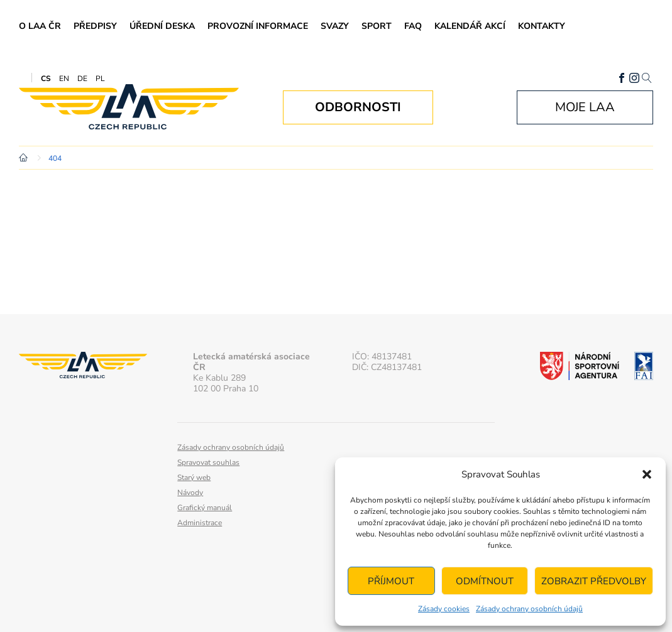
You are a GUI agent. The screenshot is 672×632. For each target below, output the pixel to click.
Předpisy (95, 26)
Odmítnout (485, 581)
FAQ (413, 26)
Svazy (335, 26)
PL (100, 79)
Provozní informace (258, 26)
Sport (377, 26)
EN (64, 79)
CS (46, 79)
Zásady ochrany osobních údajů (529, 609)
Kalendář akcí (470, 26)
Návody (190, 493)
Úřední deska (162, 26)
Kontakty (542, 26)
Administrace (200, 523)
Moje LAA (585, 107)
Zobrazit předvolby (594, 581)
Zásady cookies (444, 609)
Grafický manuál (205, 508)
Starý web (194, 477)
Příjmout (391, 581)
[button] (647, 474)
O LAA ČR (40, 26)
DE (82, 79)
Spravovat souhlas (208, 462)
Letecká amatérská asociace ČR (129, 107)
